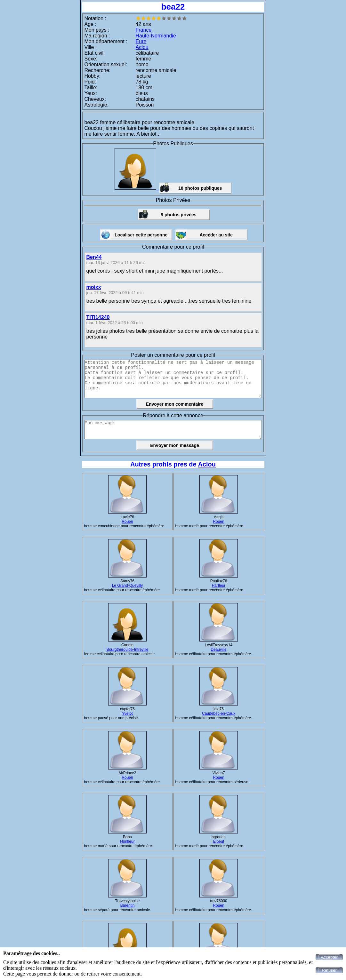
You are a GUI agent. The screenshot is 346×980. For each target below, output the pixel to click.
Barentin (128, 905)
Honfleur (127, 841)
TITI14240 (98, 317)
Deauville (218, 649)
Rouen (127, 522)
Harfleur (219, 586)
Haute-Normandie (156, 36)
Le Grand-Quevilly (128, 586)
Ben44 (94, 257)
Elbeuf (219, 841)
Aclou (142, 47)
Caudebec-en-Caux (219, 713)
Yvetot (127, 713)
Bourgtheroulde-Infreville (128, 649)
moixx (94, 287)
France (144, 30)
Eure (141, 41)
